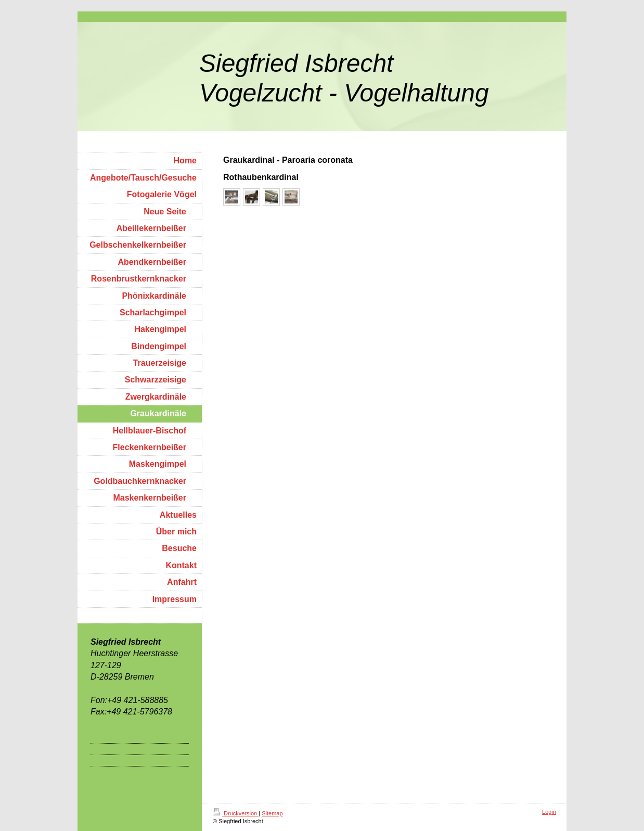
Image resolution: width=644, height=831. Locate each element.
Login (549, 812)
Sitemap (272, 813)
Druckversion (236, 813)
